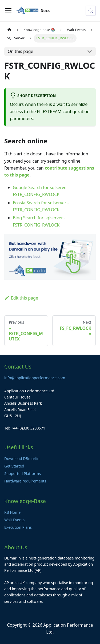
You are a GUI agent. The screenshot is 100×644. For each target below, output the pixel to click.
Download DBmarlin (22, 459)
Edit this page (21, 298)
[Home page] (9, 30)
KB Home (12, 512)
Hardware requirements (25, 481)
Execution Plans (18, 527)
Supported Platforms (23, 474)
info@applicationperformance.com (35, 378)
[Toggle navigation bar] (8, 11)
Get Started (14, 466)
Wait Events (14, 520)
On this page (21, 51)
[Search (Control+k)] (91, 11)
